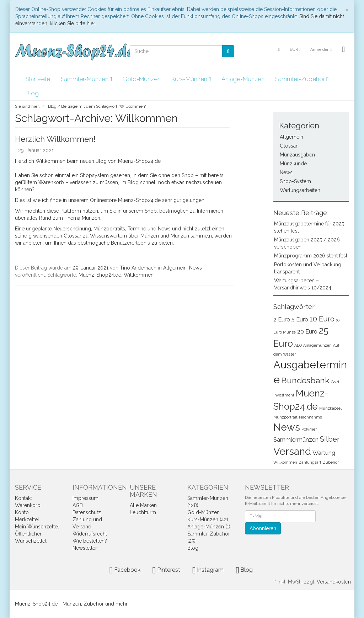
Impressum (85, 498)
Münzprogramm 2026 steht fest (311, 256)
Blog (32, 93)
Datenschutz (87, 512)
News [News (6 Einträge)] (287, 427)
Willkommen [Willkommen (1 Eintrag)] (285, 462)
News (196, 268)
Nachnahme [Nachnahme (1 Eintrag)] (311, 417)
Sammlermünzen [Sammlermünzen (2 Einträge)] (296, 440)
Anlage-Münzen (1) (209, 527)
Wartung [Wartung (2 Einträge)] (324, 453)
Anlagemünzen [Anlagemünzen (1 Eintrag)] (317, 345)
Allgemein (175, 268)
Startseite (38, 79)
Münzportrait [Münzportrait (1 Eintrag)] (285, 417)
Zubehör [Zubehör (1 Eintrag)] (331, 462)
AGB (78, 505)
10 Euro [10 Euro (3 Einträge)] (322, 319)
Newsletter (85, 548)
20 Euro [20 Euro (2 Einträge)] (307, 332)
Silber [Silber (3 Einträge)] (330, 439)
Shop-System (295, 181)
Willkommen (139, 275)
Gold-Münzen (142, 79)
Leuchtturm (143, 512)
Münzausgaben (297, 155)
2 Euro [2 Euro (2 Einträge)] (282, 319)
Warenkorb (28, 505)
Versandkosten (334, 582)
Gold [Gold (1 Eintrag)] (335, 382)
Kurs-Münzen (191, 79)
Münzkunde (293, 164)
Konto (22, 512)
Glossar (289, 146)
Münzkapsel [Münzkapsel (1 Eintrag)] (330, 408)
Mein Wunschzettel (37, 527)
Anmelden (321, 50)
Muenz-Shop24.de (100, 275)
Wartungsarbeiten (300, 190)
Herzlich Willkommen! (55, 139)
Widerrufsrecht (90, 534)
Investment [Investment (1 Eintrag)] (284, 395)
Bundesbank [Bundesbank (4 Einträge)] (305, 380)
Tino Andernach (138, 268)
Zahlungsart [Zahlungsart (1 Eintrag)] (310, 462)
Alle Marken (143, 505)
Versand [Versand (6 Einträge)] (292, 451)
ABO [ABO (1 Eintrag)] (298, 345)
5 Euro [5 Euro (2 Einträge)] (300, 319)
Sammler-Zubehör (302, 79)
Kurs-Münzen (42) (208, 520)
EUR (295, 50)
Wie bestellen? (90, 541)
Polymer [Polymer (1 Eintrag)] (309, 429)
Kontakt (23, 498)
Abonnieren (263, 528)
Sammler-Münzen (86, 79)
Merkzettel (27, 520)
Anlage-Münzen (243, 79)
